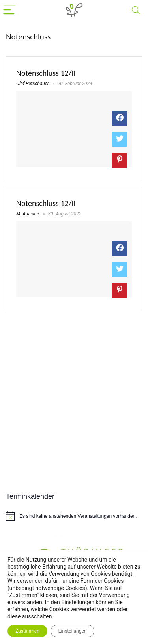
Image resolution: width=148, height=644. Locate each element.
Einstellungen (78, 602)
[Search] (136, 10)
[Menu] (9, 10)
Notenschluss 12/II (46, 73)
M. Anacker (28, 214)
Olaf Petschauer (33, 84)
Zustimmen (27, 631)
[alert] (74, 516)
